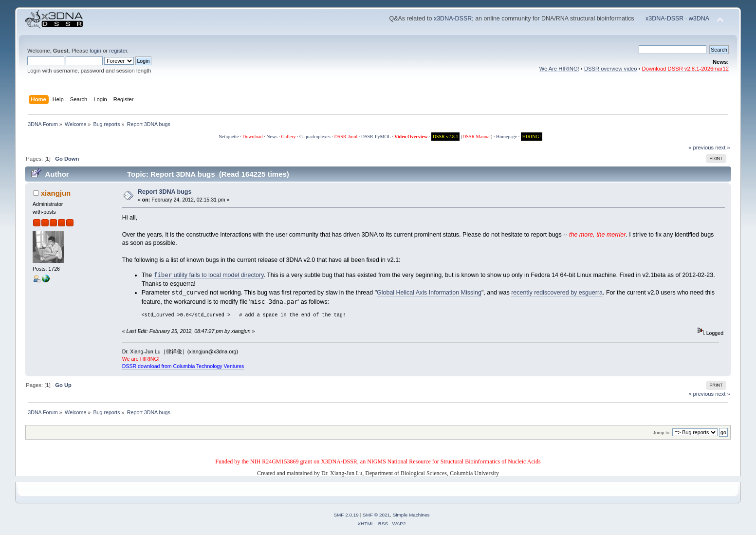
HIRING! (532, 137)
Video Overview (411, 137)
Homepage (507, 137)
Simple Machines (411, 515)
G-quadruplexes (315, 137)
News (272, 137)
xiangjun (56, 193)
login (95, 51)
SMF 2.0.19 (346, 515)
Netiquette (229, 137)
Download (253, 137)
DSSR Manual (477, 137)
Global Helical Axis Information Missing (429, 293)
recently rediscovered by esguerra (557, 293)
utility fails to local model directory (209, 275)
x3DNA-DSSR (453, 18)
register (118, 51)
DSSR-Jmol (346, 137)
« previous (701, 148)
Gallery (289, 137)
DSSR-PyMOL (376, 137)
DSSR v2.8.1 (446, 137)
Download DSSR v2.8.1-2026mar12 (685, 69)
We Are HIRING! (559, 69)
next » (723, 148)
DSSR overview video (611, 69)
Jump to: (662, 433)
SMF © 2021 (376, 515)
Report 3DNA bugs (165, 192)
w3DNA (699, 18)
